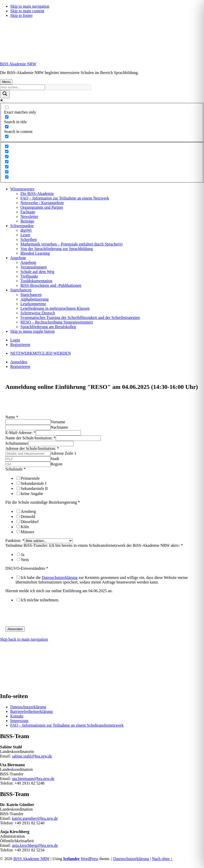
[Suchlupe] (5, 94)
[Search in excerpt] (7, 136)
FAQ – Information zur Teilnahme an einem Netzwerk (65, 198)
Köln (25, 527)
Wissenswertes (22, 189)
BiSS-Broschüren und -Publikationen (51, 285)
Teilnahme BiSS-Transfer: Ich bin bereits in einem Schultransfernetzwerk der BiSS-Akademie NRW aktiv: (94, 545)
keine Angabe (32, 494)
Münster (27, 532)
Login (15, 340)
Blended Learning (35, 253)
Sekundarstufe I (34, 483)
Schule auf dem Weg (37, 272)
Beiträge (27, 221)
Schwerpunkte (22, 226)
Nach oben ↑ (162, 859)
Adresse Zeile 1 (63, 453)
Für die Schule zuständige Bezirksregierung (43, 502)
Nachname (59, 427)
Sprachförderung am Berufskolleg (48, 327)
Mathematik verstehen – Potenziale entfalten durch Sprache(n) (71, 244)
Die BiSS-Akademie (37, 194)
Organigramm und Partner (42, 207)
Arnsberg (28, 511)
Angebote (18, 258)
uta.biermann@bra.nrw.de (33, 779)
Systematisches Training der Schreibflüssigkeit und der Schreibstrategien (80, 318)
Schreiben (29, 239)
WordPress (89, 859)
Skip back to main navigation (24, 639)
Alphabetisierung (34, 299)
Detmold (28, 517)
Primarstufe (30, 478)
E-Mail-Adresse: (21, 433)
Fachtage (28, 212)
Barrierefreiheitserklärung (31, 711)
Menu (6, 82)
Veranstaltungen (34, 267)
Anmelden (19, 362)
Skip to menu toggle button (32, 331)
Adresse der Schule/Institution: (32, 448)
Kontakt (17, 716)
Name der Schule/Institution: (31, 438)
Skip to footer (21, 15)
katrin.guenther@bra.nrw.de (35, 818)
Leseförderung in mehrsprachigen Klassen (55, 308)
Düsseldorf (30, 522)
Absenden (15, 629)
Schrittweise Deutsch (38, 313)
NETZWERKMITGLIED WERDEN (40, 353)
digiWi (26, 230)
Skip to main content (27, 11)
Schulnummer (17, 443)
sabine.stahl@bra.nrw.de (32, 756)
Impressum (19, 721)
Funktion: (15, 541)
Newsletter (29, 216)
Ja (23, 555)
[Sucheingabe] (22, 87)
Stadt (55, 459)
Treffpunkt (29, 276)
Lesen (25, 235)
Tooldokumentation (36, 281)
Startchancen (21, 290)
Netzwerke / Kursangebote (42, 203)
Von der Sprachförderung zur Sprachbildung (57, 249)
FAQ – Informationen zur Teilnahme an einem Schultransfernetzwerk (67, 725)
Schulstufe (16, 469)
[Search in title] (7, 117)
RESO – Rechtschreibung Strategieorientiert (57, 322)
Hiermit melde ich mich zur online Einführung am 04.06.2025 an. (59, 591)
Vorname (58, 422)
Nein (25, 560)
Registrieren (20, 345)
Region (56, 464)
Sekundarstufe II (34, 488)
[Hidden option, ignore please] (7, 146)
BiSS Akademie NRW (18, 64)
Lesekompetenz (33, 304)
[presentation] (44, 616)
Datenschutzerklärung (59, 578)
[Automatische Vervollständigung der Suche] (68, 87)
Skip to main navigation (30, 6)
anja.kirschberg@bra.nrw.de (35, 845)
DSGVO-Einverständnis (27, 568)
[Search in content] (7, 127)
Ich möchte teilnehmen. (40, 600)
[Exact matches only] (7, 107)
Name (12, 417)
